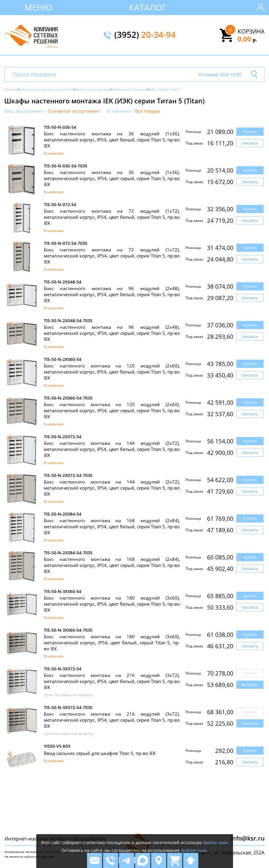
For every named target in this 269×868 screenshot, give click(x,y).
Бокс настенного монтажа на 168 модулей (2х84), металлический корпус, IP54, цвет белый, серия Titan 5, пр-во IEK (112, 526)
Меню (38, 7)
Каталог (148, 7)
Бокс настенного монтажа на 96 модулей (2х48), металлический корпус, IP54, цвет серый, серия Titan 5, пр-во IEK (112, 333)
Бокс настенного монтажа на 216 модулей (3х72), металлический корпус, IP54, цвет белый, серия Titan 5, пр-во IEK (112, 681)
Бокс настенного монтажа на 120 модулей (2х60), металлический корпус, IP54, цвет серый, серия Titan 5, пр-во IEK (112, 410)
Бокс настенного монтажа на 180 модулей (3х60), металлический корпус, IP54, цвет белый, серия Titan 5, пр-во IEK (112, 604)
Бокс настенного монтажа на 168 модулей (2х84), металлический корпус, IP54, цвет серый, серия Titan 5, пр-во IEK (112, 565)
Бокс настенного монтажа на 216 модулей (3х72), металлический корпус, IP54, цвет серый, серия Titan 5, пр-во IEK (112, 720)
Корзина (251, 31)
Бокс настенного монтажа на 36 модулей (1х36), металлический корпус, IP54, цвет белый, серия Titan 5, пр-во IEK (112, 140)
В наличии (119, 111)
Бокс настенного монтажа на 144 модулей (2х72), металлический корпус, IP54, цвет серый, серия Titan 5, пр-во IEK (112, 488)
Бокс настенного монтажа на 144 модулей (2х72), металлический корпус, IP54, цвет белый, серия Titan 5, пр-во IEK (112, 449)
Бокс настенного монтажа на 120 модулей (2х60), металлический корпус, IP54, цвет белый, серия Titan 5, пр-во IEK (112, 372)
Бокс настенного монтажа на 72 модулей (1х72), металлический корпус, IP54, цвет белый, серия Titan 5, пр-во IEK (112, 217)
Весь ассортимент (24, 111)
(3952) (145, 35)
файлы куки (215, 842)
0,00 (247, 39)
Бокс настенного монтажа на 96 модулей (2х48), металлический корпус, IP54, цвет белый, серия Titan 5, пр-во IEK (112, 294)
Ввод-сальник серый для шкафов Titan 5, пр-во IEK (100, 753)
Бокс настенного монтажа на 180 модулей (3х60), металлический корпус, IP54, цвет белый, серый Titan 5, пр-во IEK (112, 643)
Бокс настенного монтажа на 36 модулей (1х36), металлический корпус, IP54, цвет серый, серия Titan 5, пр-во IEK (112, 178)
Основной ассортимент (74, 111)
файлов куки (194, 850)
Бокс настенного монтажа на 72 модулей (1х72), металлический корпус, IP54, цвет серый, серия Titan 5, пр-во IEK (112, 256)
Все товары (148, 111)
